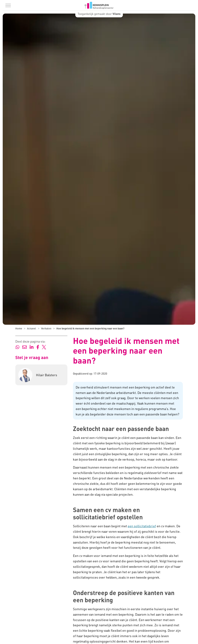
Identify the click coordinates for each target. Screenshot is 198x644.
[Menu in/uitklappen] (8, 5)
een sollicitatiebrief (142, 526)
